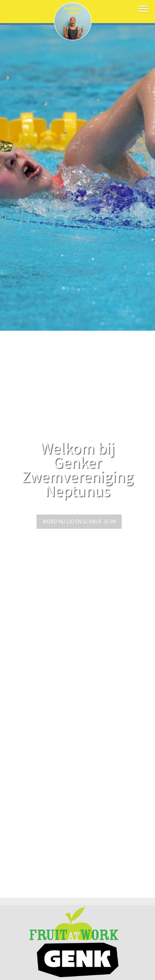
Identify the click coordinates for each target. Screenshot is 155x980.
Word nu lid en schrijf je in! (79, 521)
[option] (77, 165)
